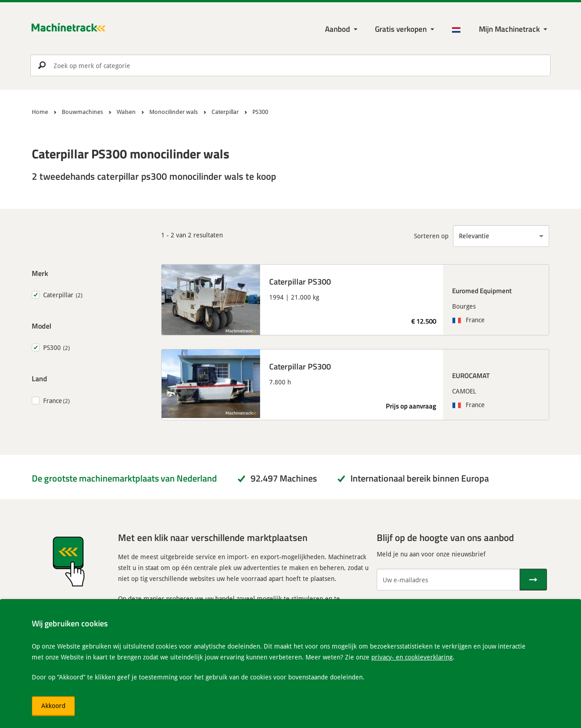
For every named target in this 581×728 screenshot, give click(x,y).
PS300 (52, 347)
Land (39, 378)
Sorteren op (431, 236)
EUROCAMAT (471, 375)
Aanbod (337, 29)
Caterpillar (58, 295)
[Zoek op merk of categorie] (290, 65)
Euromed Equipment (482, 290)
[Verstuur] (533, 580)
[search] (290, 65)
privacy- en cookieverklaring (412, 657)
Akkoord (53, 706)
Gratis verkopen (401, 29)
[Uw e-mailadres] (448, 580)
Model (42, 326)
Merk (40, 273)
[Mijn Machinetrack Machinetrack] (514, 29)
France (53, 401)
